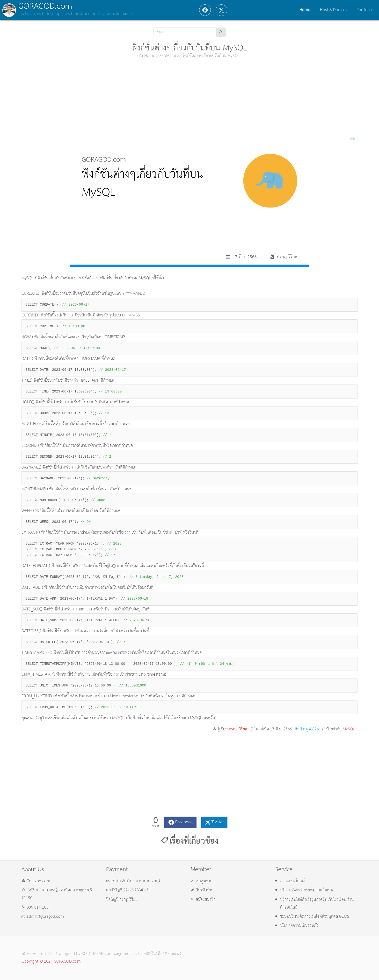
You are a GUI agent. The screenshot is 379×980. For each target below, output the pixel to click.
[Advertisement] (189, 101)
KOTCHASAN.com (97, 954)
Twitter (218, 822)
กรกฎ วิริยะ (238, 729)
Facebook (184, 822)
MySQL (349, 729)
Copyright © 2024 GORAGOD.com (51, 962)
